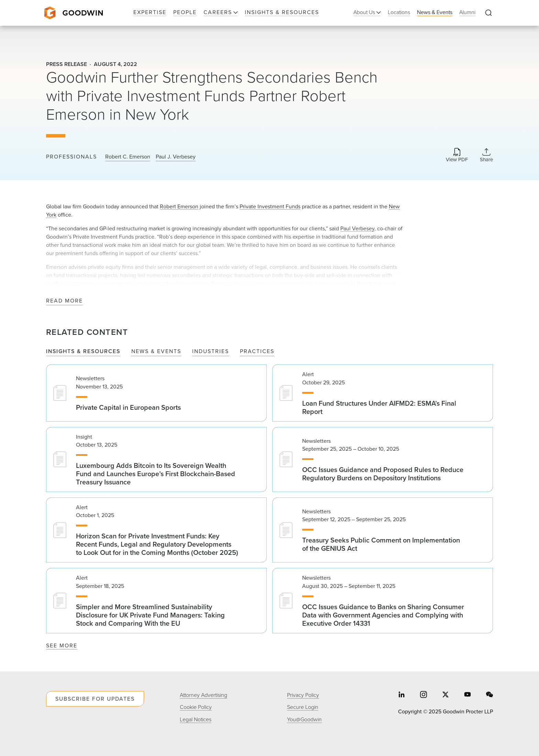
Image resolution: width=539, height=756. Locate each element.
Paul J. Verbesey (176, 157)
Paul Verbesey (357, 228)
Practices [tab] (257, 352)
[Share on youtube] (467, 695)
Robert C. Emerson (128, 157)
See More (62, 645)
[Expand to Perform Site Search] (488, 13)
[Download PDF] (457, 156)
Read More (64, 301)
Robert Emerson (179, 206)
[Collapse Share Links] (486, 155)
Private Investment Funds (270, 206)
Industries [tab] (211, 352)
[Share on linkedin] (401, 695)
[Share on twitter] (445, 695)
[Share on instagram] (423, 695)
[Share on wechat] (489, 695)
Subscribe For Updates (95, 699)
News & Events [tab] (156, 352)
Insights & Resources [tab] (83, 352)
